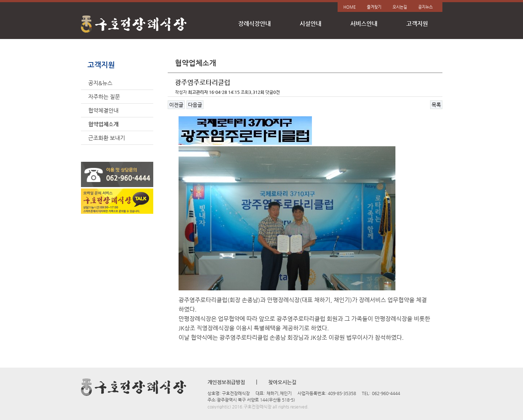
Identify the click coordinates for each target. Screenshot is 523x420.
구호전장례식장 (134, 25)
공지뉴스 (425, 7)
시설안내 (310, 24)
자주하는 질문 (104, 97)
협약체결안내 (103, 110)
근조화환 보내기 (107, 138)
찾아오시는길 (282, 382)
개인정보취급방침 (226, 382)
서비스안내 (364, 24)
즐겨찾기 (374, 7)
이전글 (176, 105)
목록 (436, 105)
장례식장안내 (254, 24)
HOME (350, 7)
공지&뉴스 (100, 83)
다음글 (195, 105)
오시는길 (400, 7)
